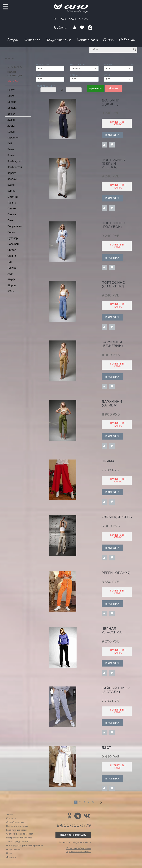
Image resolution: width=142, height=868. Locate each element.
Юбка (11, 291)
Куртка (11, 191)
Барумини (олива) (112, 404)
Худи (10, 274)
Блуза (11, 96)
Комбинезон (15, 167)
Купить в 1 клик (118, 123)
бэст (106, 748)
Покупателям (58, 40)
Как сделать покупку (17, 826)
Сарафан (13, 244)
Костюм (12, 179)
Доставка (11, 857)
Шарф (11, 279)
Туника (12, 268)
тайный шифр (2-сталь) (116, 690)
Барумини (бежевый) (112, 344)
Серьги (12, 256)
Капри (11, 132)
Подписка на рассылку (73, 835)
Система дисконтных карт (20, 834)
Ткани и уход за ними (17, 842)
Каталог (32, 40)
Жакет (11, 120)
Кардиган (13, 138)
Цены (9, 853)
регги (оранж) (116, 573)
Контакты (87, 40)
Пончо (11, 232)
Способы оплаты (15, 822)
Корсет (11, 173)
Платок (12, 208)
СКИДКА (13, 81)
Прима (108, 461)
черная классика (112, 631)
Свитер (12, 250)
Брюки (11, 114)
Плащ (11, 220)
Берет (11, 90)
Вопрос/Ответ (14, 850)
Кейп (10, 143)
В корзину (112, 135)
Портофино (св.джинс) (113, 285)
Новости (127, 40)
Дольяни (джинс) (111, 102)
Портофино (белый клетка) (113, 164)
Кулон (11, 185)
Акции (13, 40)
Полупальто (15, 226)
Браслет (12, 108)
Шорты (12, 285)
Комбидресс (15, 161)
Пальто (12, 203)
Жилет (11, 126)
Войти (61, 27)
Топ (10, 262)
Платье (12, 214)
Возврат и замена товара (19, 838)
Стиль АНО (15, 67)
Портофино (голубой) (113, 225)
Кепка (11, 149)
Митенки (12, 197)
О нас (108, 40)
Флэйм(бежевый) (119, 517)
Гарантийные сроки (16, 830)
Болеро (12, 102)
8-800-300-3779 (71, 19)
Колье (11, 155)
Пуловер (13, 238)
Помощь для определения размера (25, 846)
